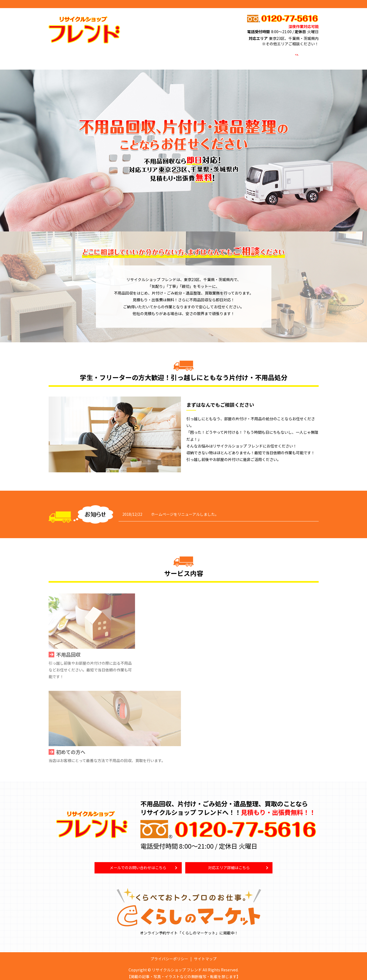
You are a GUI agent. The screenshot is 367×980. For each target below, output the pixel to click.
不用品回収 (100, 56)
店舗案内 (249, 56)
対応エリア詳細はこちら (229, 863)
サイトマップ (205, 955)
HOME (78, 56)
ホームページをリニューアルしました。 (185, 509)
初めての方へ (198, 56)
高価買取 (172, 56)
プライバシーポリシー (169, 955)
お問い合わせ (275, 56)
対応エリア (225, 56)
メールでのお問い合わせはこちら (138, 863)
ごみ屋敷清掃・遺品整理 (137, 56)
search (296, 56)
